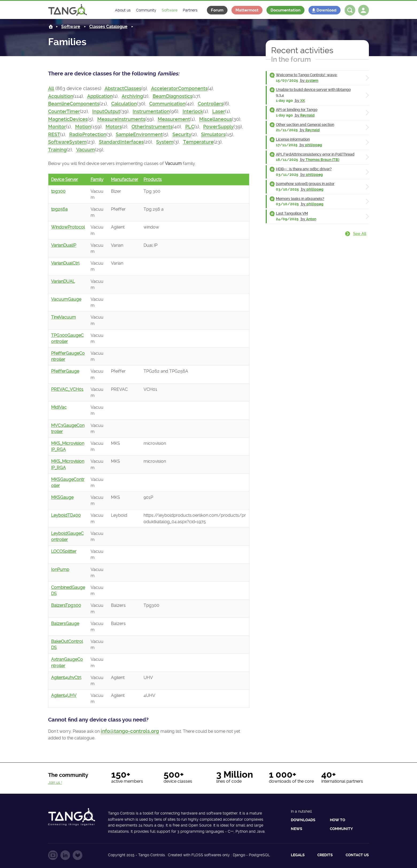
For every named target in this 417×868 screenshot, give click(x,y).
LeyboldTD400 (66, 515)
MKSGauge (62, 497)
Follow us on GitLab (78, 855)
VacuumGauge (66, 299)
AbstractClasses (123, 88)
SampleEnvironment (139, 134)
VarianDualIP (64, 245)
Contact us (357, 855)
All (51, 88)
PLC (190, 127)
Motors (114, 127)
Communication (167, 104)
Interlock (193, 111)
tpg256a (59, 209)
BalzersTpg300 (66, 605)
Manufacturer (125, 180)
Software (71, 27)
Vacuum (86, 150)
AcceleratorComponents (179, 88)
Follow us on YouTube (53, 855)
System (165, 142)
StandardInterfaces (121, 142)
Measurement (174, 119)
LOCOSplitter (64, 551)
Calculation (124, 104)
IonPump (60, 570)
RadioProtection (88, 134)
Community (341, 829)
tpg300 (58, 191)
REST (54, 134)
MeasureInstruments (121, 119)
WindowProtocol (68, 227)
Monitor (57, 127)
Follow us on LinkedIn (65, 855)
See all (360, 234)
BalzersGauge (65, 624)
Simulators (213, 134)
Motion (83, 127)
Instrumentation (151, 111)
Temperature (198, 142)
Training (57, 150)
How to (337, 820)
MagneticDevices (68, 119)
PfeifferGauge (65, 371)
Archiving (132, 96)
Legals (298, 855)
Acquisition (61, 96)
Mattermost (247, 10)
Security (182, 134)
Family (97, 180)
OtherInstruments (152, 127)
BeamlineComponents (74, 104)
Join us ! (55, 782)
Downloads (303, 820)
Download (327, 10)
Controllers (211, 104)
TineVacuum (63, 317)
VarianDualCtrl (65, 263)
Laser (219, 111)
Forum (217, 10)
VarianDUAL (63, 281)
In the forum (291, 59)
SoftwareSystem (67, 142)
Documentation (285, 10)
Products (153, 180)
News (297, 829)
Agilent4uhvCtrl (66, 678)
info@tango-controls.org (130, 731)
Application (100, 96)
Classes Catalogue (108, 27)
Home (51, 27)
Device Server (65, 180)
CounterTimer (64, 111)
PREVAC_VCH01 (67, 389)
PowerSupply (218, 127)
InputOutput (106, 111)
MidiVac (59, 407)
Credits (325, 855)
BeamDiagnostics (173, 96)
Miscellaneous (216, 119)
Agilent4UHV (64, 695)
